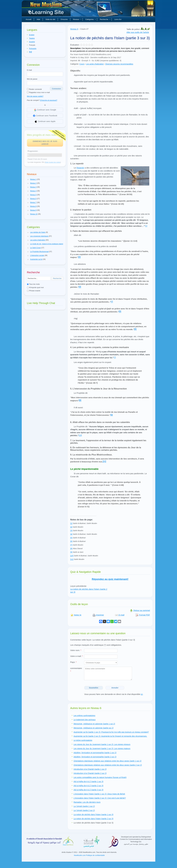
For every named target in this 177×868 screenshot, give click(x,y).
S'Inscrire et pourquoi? (49, 100)
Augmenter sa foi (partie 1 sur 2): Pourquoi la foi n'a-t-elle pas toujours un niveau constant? (111, 732)
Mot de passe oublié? (35, 96)
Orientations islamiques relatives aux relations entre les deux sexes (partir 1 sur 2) (107, 761)
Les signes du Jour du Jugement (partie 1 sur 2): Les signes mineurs (102, 744)
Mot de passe (32, 79)
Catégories (91, 19)
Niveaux (77, 19)
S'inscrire (64, 19)
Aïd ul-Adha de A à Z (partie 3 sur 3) (88, 790)
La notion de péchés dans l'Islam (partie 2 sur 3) (93, 819)
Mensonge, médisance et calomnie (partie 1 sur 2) (94, 724)
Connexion (56, 89)
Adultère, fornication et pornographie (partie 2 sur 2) (95, 757)
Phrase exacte (34, 291)
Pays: (73, 662)
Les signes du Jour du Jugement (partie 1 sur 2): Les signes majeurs (102, 749)
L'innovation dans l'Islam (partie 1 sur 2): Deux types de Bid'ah (99, 794)
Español (32, 42)
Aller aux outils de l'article (138, 32)
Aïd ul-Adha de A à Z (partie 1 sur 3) (88, 782)
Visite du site (50, 19)
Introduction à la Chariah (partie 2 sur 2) (90, 773)
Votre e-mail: (77, 656)
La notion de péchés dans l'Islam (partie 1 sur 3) (93, 815)
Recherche (105, 19)
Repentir (80, 168)
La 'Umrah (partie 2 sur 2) (84, 810)
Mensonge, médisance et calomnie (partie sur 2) (94, 728)
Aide (38, 19)
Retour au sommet (140, 610)
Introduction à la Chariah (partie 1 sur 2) (90, 769)
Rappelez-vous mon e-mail (38, 92)
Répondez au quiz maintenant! (110, 579)
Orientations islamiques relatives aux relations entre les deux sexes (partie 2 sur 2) (108, 765)
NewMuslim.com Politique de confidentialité (89, 855)
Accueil (29, 19)
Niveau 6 (74, 29)
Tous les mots (33, 284)
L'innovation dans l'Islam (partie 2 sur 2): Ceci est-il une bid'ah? (100, 798)
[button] (28, 179)
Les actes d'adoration (95, 64)
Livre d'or (118, 19)
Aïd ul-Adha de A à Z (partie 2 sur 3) (88, 786)
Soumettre (93, 688)
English (32, 35)
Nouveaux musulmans (47, 9)
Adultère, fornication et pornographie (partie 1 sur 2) (95, 753)
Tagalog (32, 38)
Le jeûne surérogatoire (83, 740)
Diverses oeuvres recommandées (119, 64)
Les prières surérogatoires (84, 716)
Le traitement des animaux (85, 720)
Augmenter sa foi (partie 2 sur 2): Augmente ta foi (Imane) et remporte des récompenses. (110, 736)
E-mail (29, 70)
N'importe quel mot (35, 287)
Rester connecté (34, 89)
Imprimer (98, 615)
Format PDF (143, 615)
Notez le (76, 615)
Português (33, 49)
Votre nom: (76, 650)
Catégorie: (75, 64)
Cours (82, 64)
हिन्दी (30, 52)
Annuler (115, 688)
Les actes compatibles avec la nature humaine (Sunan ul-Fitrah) (100, 777)
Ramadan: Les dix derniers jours (87, 802)
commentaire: (76, 670)
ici (142, 694)
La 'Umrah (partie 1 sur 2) (84, 806)
